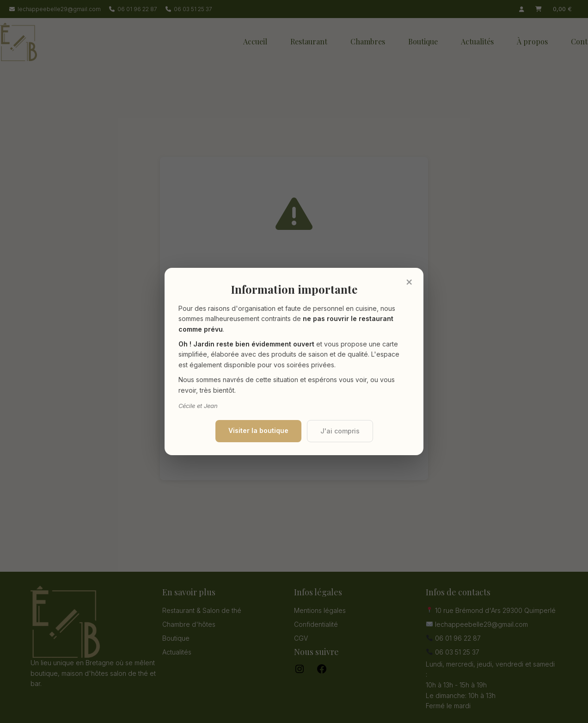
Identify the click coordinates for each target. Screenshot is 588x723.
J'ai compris (340, 431)
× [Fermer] (409, 282)
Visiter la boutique (258, 430)
